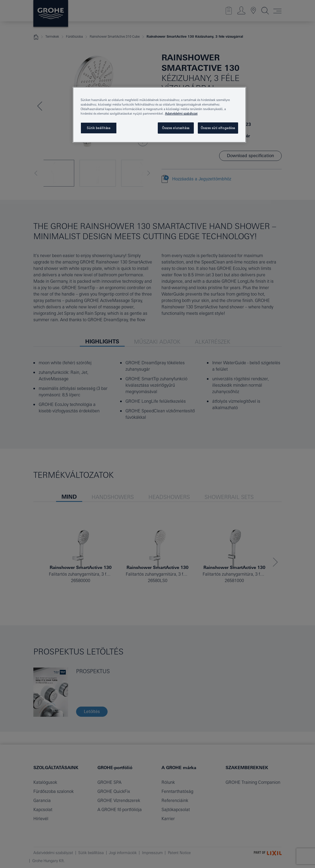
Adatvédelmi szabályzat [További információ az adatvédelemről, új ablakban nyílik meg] (181, 113)
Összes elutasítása (176, 128)
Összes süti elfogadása (218, 128)
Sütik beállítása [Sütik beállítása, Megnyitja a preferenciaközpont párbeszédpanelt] (99, 128)
